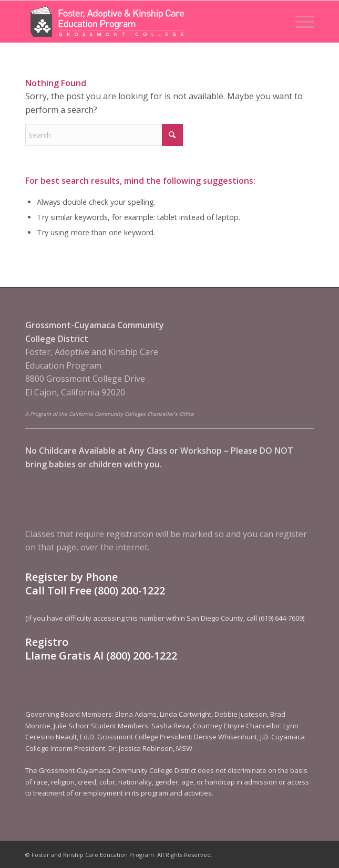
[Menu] (299, 22)
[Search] (104, 135)
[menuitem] (299, 22)
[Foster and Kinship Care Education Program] (141, 22)
